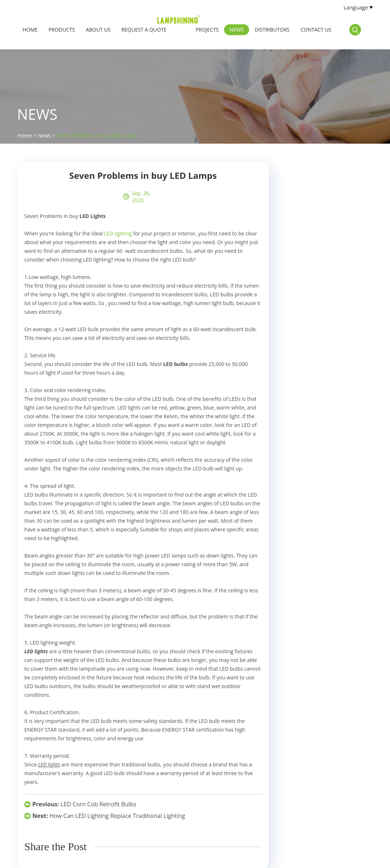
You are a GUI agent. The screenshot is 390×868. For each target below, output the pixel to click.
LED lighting (118, 233)
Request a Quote (144, 30)
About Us (98, 30)
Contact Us (316, 30)
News (237, 30)
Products (62, 30)
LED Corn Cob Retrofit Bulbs (98, 804)
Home (30, 30)
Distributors (272, 30)
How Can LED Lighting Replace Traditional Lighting (117, 816)
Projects (207, 30)
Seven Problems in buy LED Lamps (97, 135)
